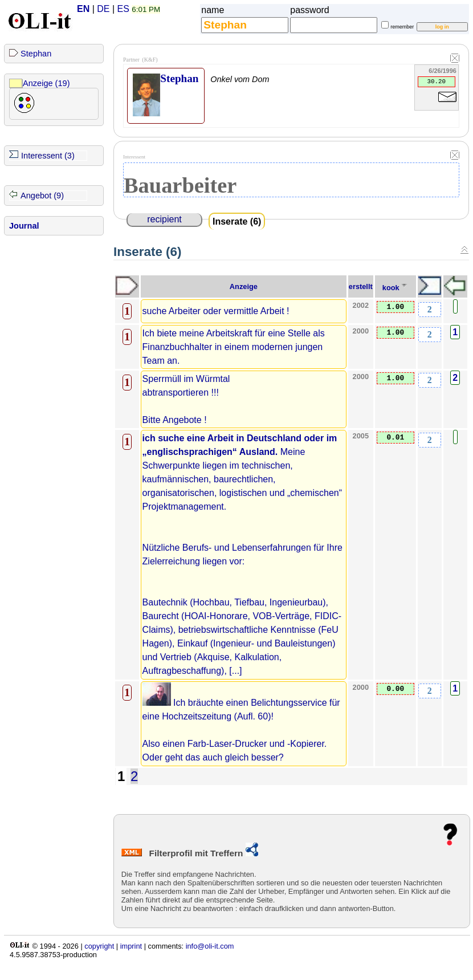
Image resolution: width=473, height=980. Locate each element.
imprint (131, 946)
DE (103, 9)
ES (123, 9)
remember (402, 27)
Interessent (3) (48, 156)
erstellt (361, 286)
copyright (99, 946)
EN (83, 9)
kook (391, 288)
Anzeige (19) (46, 83)
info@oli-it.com (210, 946)
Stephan (36, 54)
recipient (164, 219)
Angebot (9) (42, 196)
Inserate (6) (237, 221)
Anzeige (244, 286)
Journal (24, 226)
